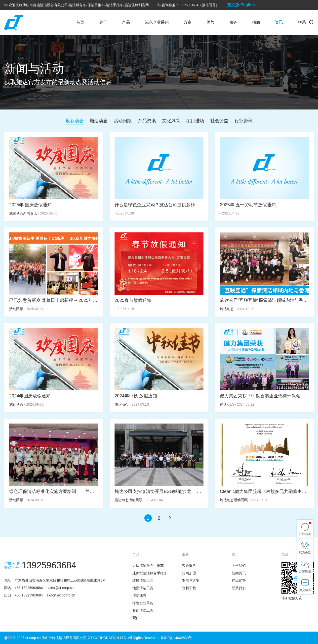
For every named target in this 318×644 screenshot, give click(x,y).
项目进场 (195, 121)
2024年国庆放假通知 (30, 396)
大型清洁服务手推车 (148, 566)
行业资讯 (243, 121)
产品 (126, 22)
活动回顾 (123, 121)
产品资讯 (147, 121)
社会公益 (219, 121)
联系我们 (239, 588)
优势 (210, 22)
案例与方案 (191, 581)
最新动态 (75, 121)
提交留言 (305, 590)
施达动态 (99, 121)
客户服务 (189, 566)
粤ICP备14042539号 (176, 638)
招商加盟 (189, 573)
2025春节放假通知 (133, 300)
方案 (188, 22)
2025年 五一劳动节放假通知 (248, 205)
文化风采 (171, 121)
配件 (136, 618)
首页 (80, 22)
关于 (103, 22)
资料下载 (189, 588)
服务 (233, 22)
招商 (256, 22)
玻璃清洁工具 (143, 581)
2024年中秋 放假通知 (136, 396)
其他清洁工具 (143, 610)
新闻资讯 (30, 213)
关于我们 (239, 566)
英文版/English (241, 5)
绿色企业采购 (157, 22)
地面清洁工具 (143, 588)
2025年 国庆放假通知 (30, 205)
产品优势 (239, 581)
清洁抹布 (139, 595)
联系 (302, 22)
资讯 (279, 22)
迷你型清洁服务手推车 (150, 573)
